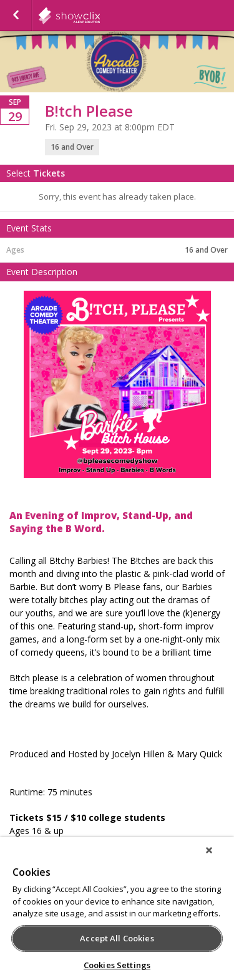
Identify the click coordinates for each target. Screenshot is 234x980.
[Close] (209, 850)
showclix (100, 16)
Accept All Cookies (117, 938)
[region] (117, 909)
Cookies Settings (117, 965)
